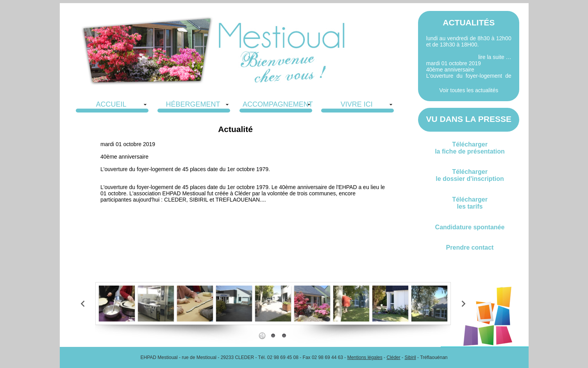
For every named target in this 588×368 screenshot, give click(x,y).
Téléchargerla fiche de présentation (470, 148)
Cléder (393, 357)
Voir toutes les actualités (469, 90)
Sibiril (410, 357)
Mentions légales (365, 357)
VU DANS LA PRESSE (469, 119)
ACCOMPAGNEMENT (278, 104)
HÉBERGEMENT (193, 104)
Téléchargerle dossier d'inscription (470, 175)
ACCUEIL (111, 104)
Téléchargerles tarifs (470, 203)
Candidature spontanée (470, 227)
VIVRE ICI (357, 104)
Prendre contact (470, 247)
